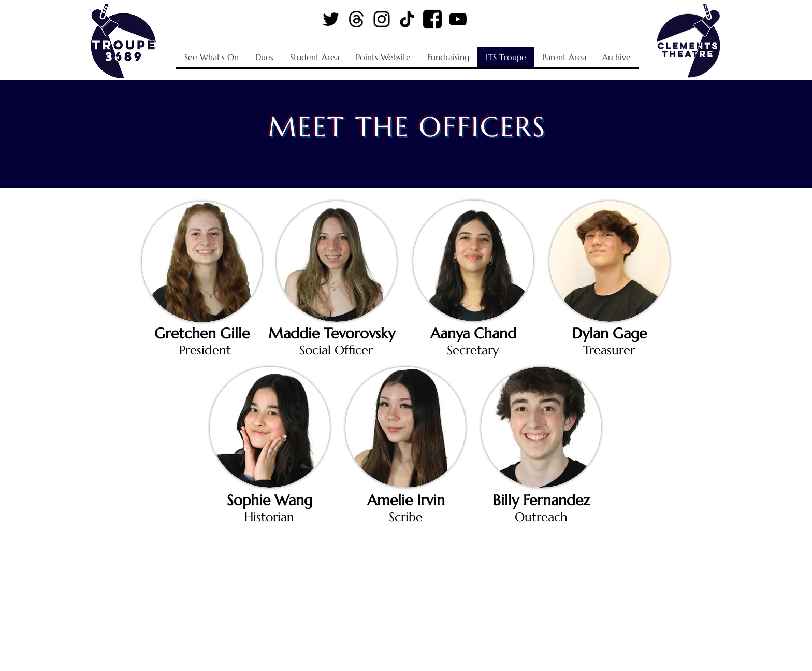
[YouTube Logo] (458, 19)
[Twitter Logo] (331, 19)
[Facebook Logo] (432, 19)
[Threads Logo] (356, 19)
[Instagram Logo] (382, 19)
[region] (202, 260)
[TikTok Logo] (407, 19)
